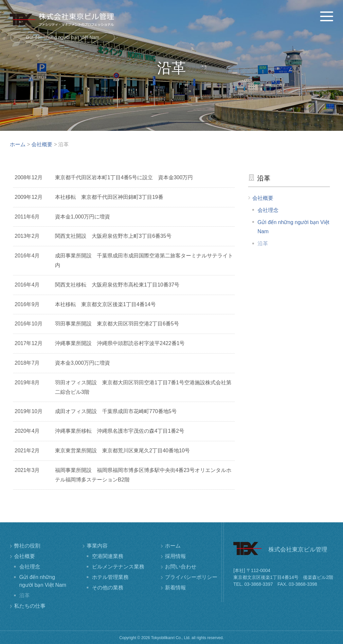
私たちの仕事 (30, 606)
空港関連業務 (108, 556)
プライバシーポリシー (191, 577)
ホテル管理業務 (110, 577)
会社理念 (268, 210)
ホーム (173, 546)
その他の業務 (108, 588)
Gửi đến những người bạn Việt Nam (63, 37)
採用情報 (175, 556)
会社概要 (263, 198)
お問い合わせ (181, 567)
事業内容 (97, 546)
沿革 (263, 244)
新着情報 (175, 588)
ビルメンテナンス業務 (118, 567)
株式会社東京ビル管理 (62, 20)
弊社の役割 (27, 546)
